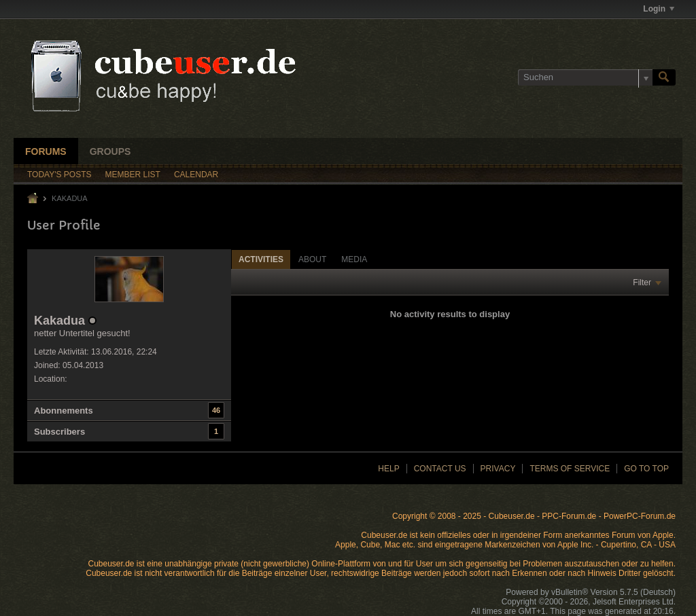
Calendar (196, 175)
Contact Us (440, 469)
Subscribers (59, 432)
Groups (110, 151)
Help (388, 469)
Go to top (646, 469)
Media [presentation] (354, 259)
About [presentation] (312, 259)
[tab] (261, 259)
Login (659, 9)
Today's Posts (59, 175)
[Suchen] (585, 77)
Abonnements (64, 411)
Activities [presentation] (261, 259)
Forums (46, 151)
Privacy (498, 469)
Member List (133, 175)
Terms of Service (570, 469)
